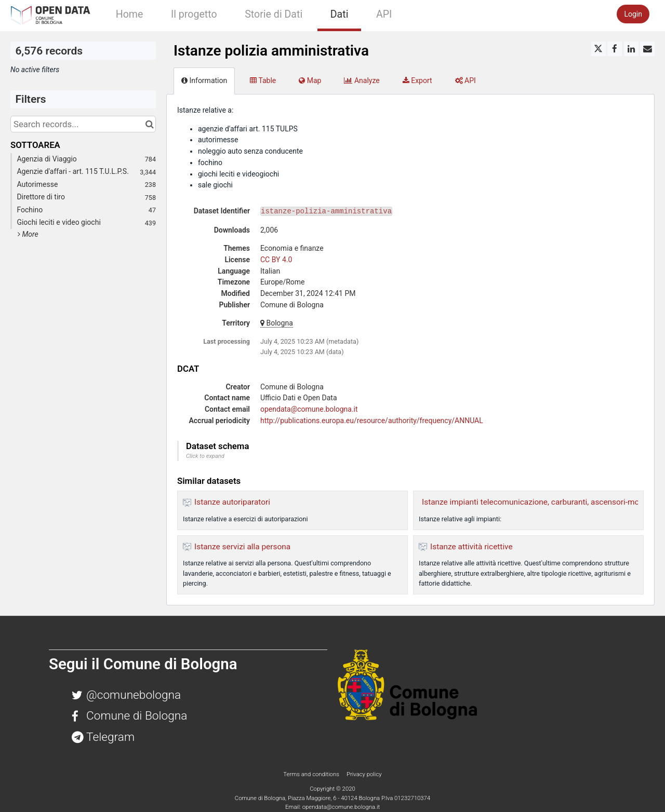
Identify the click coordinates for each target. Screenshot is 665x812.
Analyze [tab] (362, 80)
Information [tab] (204, 80)
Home (130, 14)
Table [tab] (263, 80)
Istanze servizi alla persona (242, 547)
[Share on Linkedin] (631, 49)
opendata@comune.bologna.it (309, 409)
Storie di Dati (274, 14)
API (384, 14)
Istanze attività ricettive (471, 547)
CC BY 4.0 (276, 260)
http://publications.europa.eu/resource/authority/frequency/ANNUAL (372, 421)
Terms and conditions (312, 774)
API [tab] (465, 80)
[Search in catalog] (149, 124)
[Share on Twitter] (598, 49)
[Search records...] (83, 124)
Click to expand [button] (205, 456)
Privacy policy (364, 774)
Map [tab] (310, 80)
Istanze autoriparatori (232, 502)
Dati (340, 14)
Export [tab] (417, 80)
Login (633, 14)
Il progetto (194, 14)
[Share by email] (647, 49)
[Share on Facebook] (615, 49)
